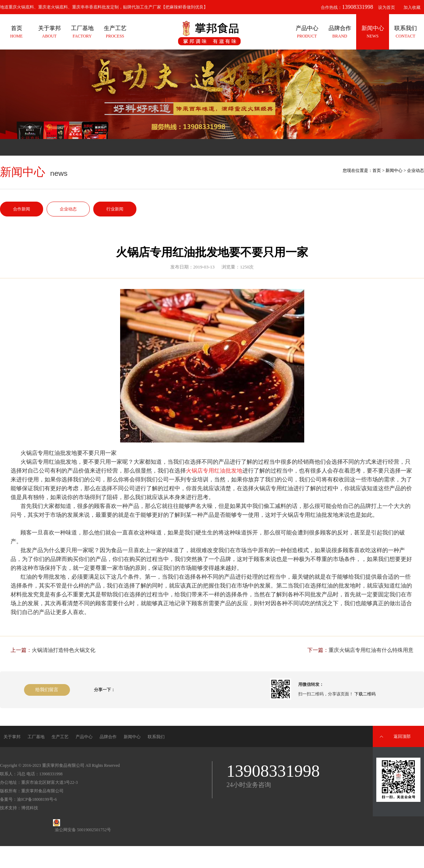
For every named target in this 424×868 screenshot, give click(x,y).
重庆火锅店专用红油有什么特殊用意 (371, 650)
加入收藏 (412, 7)
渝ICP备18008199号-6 (37, 799)
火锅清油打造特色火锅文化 (64, 650)
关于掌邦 (12, 737)
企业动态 (68, 209)
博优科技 (30, 808)
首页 (377, 170)
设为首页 (387, 7)
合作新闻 (22, 209)
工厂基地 (36, 737)
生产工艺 (60, 737)
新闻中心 (394, 170)
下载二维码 (365, 694)
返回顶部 (402, 736)
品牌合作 (108, 737)
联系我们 (156, 737)
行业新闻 (115, 209)
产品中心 (84, 737)
